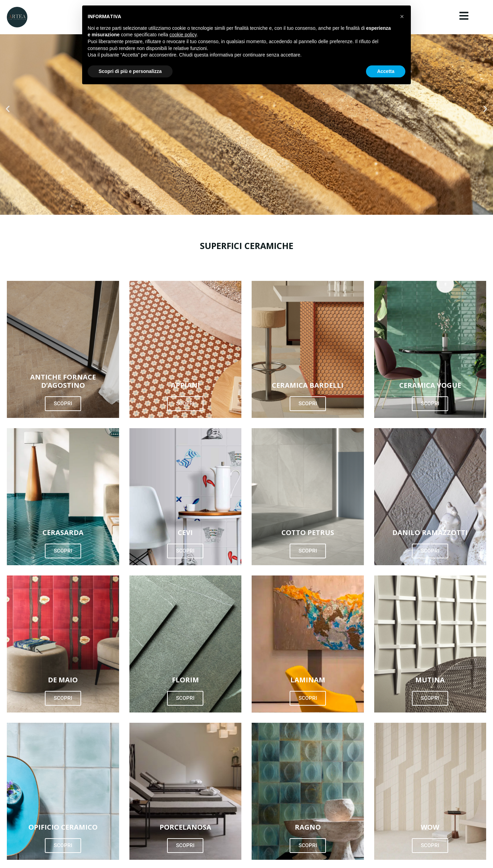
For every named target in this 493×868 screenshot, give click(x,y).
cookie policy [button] (183, 35)
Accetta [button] (386, 71)
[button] (8, 109)
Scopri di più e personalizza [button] (130, 71)
